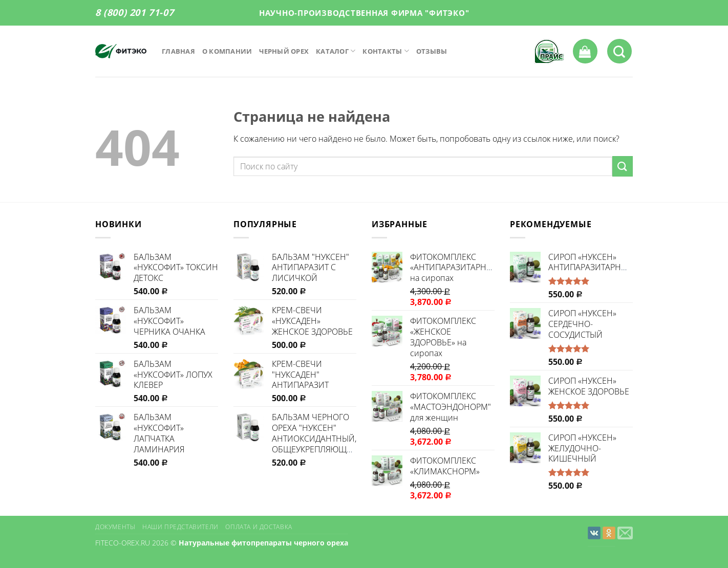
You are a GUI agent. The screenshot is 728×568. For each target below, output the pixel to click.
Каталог (336, 51)
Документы (115, 527)
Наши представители (180, 527)
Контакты (386, 51)
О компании (227, 51)
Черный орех (284, 51)
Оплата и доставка (259, 527)
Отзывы (432, 51)
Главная (178, 51)
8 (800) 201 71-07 (134, 12)
